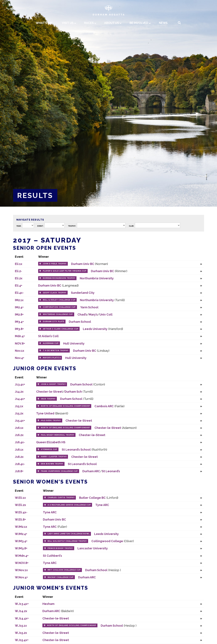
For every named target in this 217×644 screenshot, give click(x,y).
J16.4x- (20, 442)
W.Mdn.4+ (22, 556)
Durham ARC (91, 471)
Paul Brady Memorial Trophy (58, 435)
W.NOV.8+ (22, 563)
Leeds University (95, 329)
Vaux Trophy (48, 399)
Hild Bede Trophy (51, 420)
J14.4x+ (20, 399)
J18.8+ (19, 471)
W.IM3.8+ (21, 548)
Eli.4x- (19, 293)
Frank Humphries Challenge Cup (59, 471)
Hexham (48, 604)
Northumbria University (97, 278)
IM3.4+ (19, 322)
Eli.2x (19, 278)
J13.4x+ (20, 384)
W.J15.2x (21, 633)
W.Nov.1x (21, 570)
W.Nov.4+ (21, 577)
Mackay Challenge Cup (61, 577)
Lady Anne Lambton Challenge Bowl (69, 534)
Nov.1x (20, 351)
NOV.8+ (20, 343)
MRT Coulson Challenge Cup (64, 570)
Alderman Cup (51, 343)
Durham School (80, 322)
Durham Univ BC (83, 264)
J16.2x (19, 435)
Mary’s (93, 314)
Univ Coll (106, 314)
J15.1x (19, 406)
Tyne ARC (102, 505)
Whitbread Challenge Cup (58, 314)
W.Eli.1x (20, 498)
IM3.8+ (19, 329)
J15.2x (19, 413)
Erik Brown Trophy (52, 464)
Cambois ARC (104, 406)
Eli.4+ (19, 285)
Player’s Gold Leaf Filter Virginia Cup (65, 271)
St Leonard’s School (76, 450)
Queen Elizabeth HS (51, 442)
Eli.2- (18, 271)
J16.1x (19, 428)
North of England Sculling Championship (65, 406)
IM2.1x (19, 300)
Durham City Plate (54, 322)
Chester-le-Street (49, 392)
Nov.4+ (20, 358)
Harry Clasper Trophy (54, 457)
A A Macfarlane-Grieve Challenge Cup (69, 505)
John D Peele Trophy (55, 264)
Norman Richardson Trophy (59, 278)
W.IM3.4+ (21, 541)
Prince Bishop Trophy (60, 548)
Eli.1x (19, 264)
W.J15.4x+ (22, 640)
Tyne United (45, 413)
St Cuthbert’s (52, 556)
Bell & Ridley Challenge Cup (59, 300)
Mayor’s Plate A (52, 358)
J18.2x (19, 457)
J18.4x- (20, 464)
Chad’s (82, 314)
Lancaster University (93, 548)
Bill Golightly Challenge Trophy (67, 541)
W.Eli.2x (20, 505)
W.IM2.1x (21, 527)
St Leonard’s (111, 471)
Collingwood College (107, 541)
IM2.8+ (19, 314)
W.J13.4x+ (22, 604)
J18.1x (19, 450)
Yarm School (89, 307)
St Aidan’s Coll (48, 336)
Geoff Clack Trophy (55, 293)
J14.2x (19, 392)
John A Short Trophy (53, 384)
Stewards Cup (49, 449)
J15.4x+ (20, 421)
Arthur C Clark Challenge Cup (61, 329)
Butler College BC (92, 498)
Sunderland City (83, 293)
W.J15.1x (21, 626)
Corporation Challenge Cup (59, 307)
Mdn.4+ (20, 336)
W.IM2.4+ (21, 534)
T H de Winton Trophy (56, 350)
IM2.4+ (19, 307)
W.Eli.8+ (20, 519)
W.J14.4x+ (22, 618)
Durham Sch (73, 392)
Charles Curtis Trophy (61, 498)
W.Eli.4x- (21, 512)
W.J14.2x (21, 611)
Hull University (74, 343)
